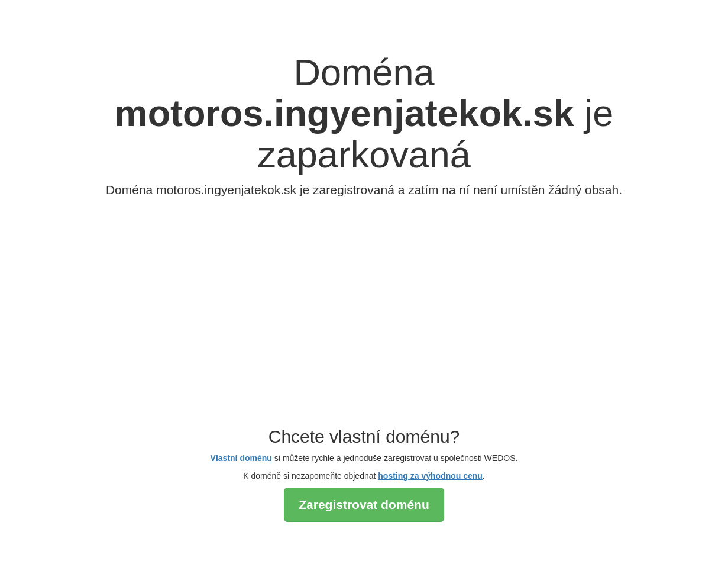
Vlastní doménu (241, 458)
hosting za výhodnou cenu (430, 476)
